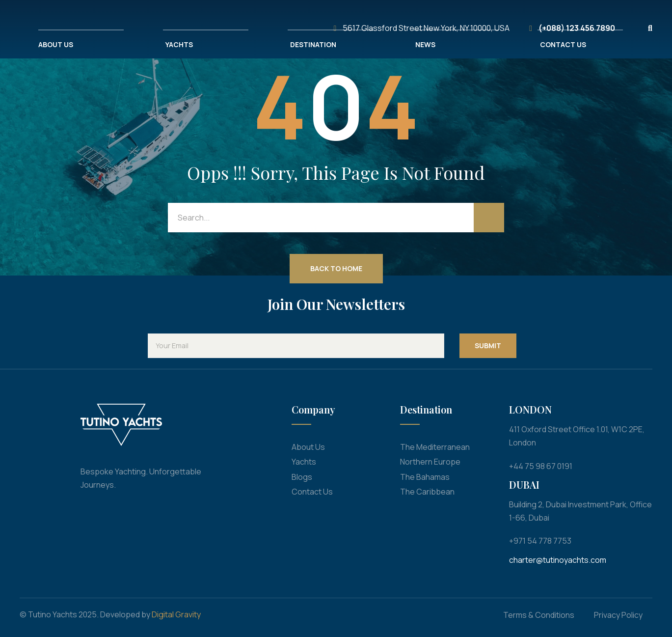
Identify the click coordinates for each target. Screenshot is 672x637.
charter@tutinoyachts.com (558, 560)
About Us (308, 447)
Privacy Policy (618, 615)
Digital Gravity (176, 614)
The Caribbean (427, 492)
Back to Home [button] (336, 268)
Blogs (302, 477)
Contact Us (312, 492)
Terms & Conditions (539, 615)
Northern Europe (430, 462)
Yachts (304, 462)
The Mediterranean (435, 447)
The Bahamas (425, 477)
